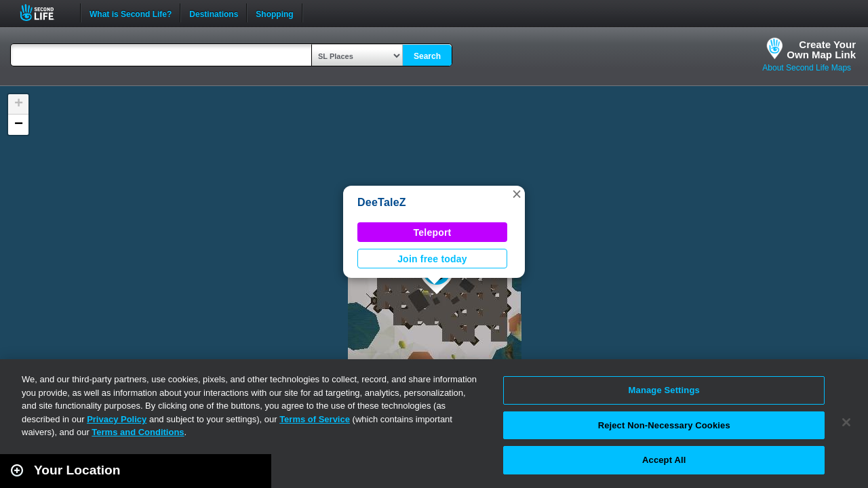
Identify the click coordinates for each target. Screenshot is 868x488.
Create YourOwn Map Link (821, 49)
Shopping (274, 13)
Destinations (214, 13)
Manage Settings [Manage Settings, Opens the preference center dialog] (664, 390)
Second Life (44, 13)
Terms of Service (315, 419)
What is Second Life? (131, 13)
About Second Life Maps (807, 68)
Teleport (433, 232)
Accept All (664, 460)
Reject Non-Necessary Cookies (664, 425)
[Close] (846, 422)
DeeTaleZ (382, 202)
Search (427, 56)
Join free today (432, 259)
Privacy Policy (117, 419)
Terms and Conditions (138, 432)
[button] (517, 194)
